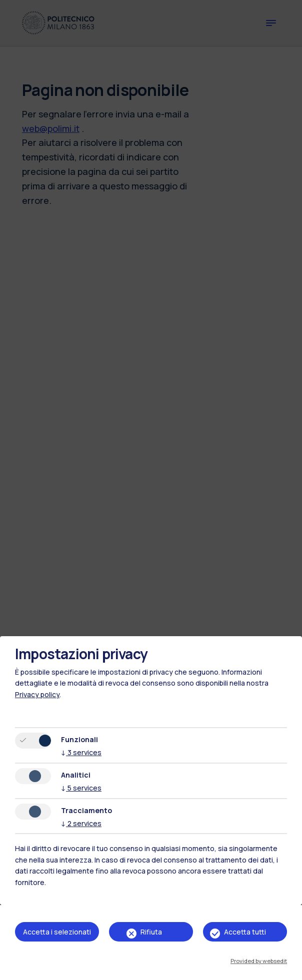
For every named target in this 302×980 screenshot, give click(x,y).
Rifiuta (151, 932)
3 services (81, 752)
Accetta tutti (245, 932)
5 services (81, 788)
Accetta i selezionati (57, 932)
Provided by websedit (259, 961)
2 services (81, 823)
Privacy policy (37, 694)
